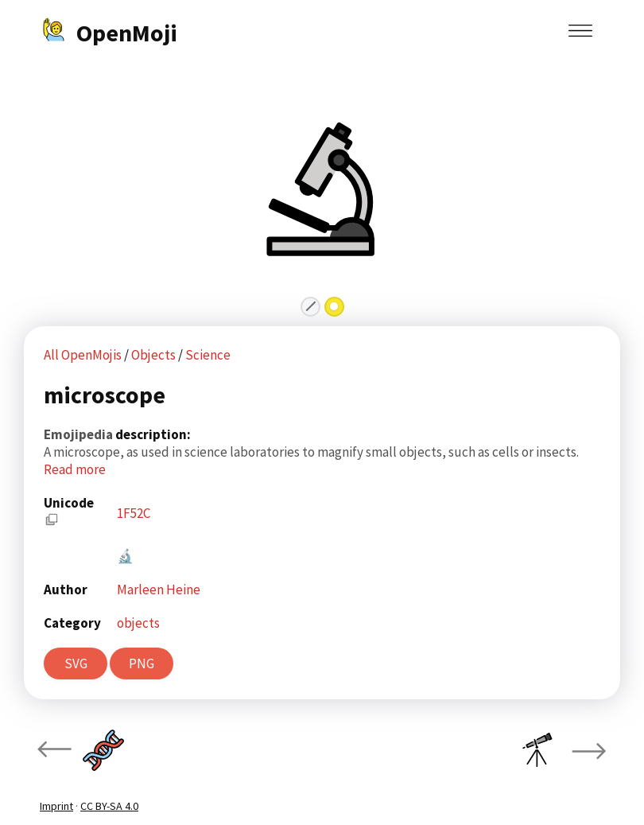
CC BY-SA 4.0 (109, 806)
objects (138, 623)
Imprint (56, 806)
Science (208, 355)
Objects (155, 355)
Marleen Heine (159, 590)
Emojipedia (80, 434)
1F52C (134, 513)
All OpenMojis (83, 355)
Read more (75, 469)
